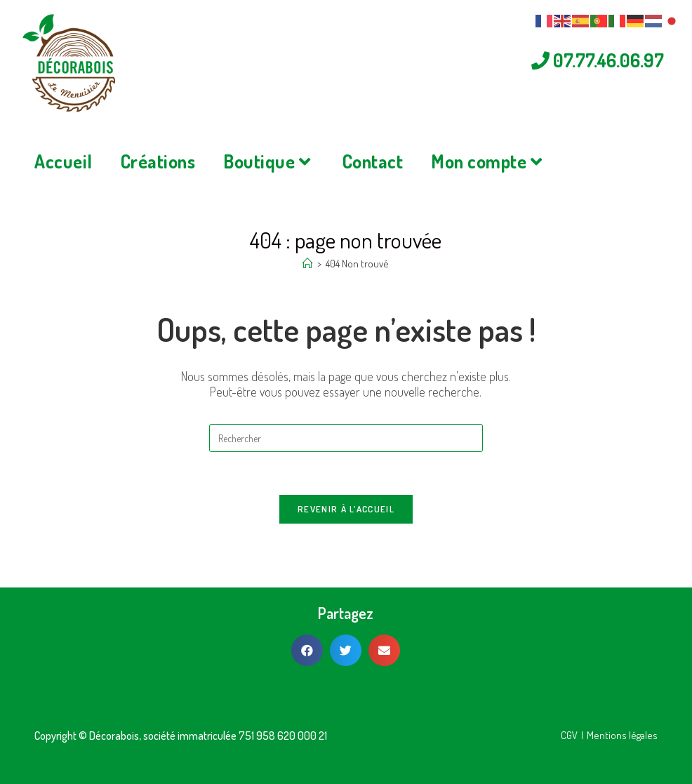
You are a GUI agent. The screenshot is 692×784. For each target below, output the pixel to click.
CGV (569, 735)
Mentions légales (622, 735)
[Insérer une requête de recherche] (346, 466)
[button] (307, 650)
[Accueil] (308, 292)
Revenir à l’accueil (346, 537)
